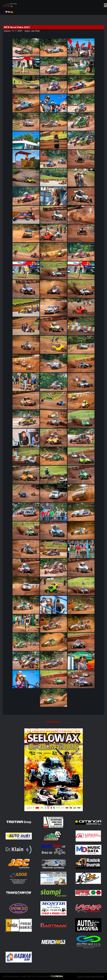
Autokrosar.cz (53, 722)
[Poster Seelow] (53, 810)
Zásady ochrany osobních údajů (91, 976)
